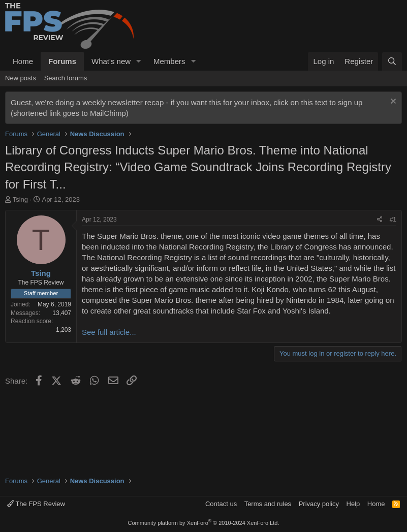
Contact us (221, 504)
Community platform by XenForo (204, 523)
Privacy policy (319, 504)
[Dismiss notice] (392, 102)
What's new (111, 61)
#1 (393, 220)
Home (23, 61)
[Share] (380, 220)
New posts (21, 78)
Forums (62, 61)
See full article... (109, 332)
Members (169, 61)
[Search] (392, 61)
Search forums (66, 78)
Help (353, 504)
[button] (139, 61)
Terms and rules (268, 504)
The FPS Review (36, 504)
